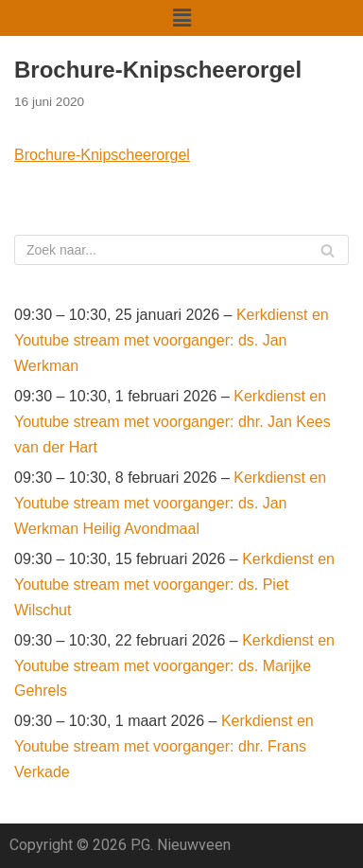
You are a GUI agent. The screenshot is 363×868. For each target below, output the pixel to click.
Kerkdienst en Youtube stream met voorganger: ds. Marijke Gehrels (174, 666)
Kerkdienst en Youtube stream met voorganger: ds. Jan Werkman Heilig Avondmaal (170, 503)
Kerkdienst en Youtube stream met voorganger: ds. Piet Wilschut (174, 585)
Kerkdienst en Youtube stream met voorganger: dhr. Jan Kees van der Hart (173, 422)
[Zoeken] (181, 250)
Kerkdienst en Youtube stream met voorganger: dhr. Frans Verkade (164, 746)
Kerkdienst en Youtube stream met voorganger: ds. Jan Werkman (172, 340)
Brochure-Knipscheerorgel (102, 155)
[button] (181, 18)
